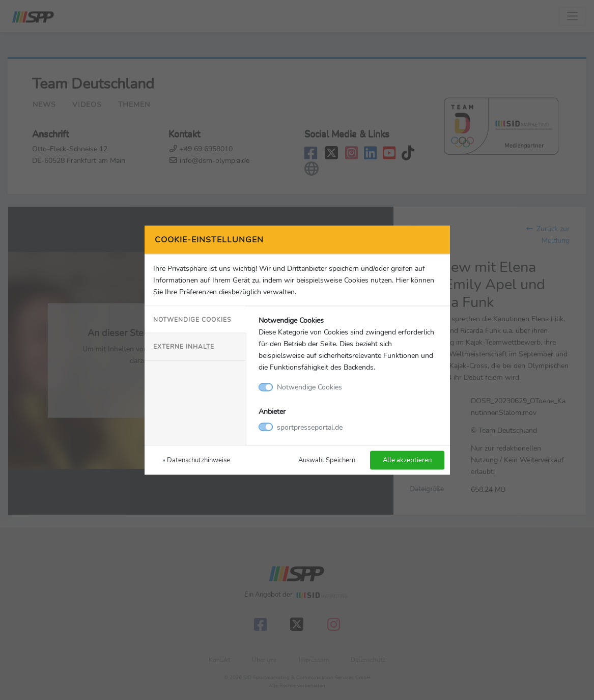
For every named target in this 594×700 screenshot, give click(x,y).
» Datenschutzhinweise (196, 459)
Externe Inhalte (184, 347)
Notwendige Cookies (192, 320)
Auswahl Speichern (327, 459)
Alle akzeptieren (407, 459)
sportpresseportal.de (310, 427)
